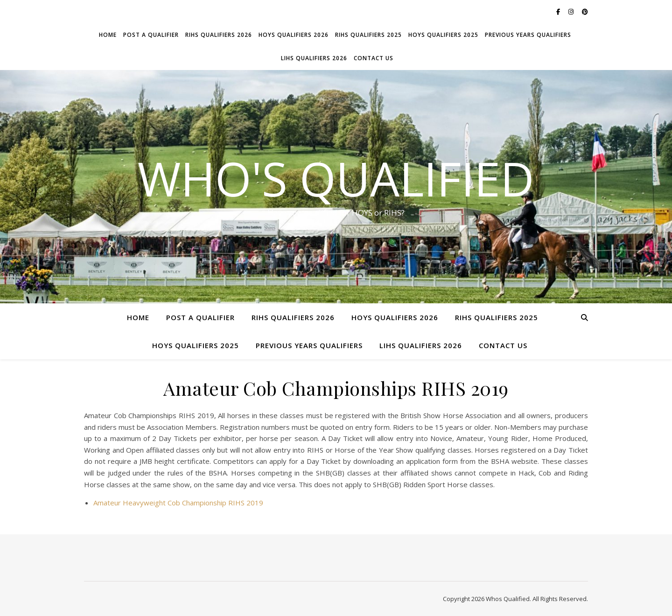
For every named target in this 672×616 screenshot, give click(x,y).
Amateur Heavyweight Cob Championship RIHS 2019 (178, 503)
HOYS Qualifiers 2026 (294, 35)
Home (108, 35)
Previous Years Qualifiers (528, 35)
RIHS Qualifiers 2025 (368, 35)
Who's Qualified (336, 178)
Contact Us (374, 58)
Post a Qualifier (151, 35)
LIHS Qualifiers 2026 (314, 58)
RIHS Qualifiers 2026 (219, 35)
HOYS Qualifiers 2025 (443, 35)
